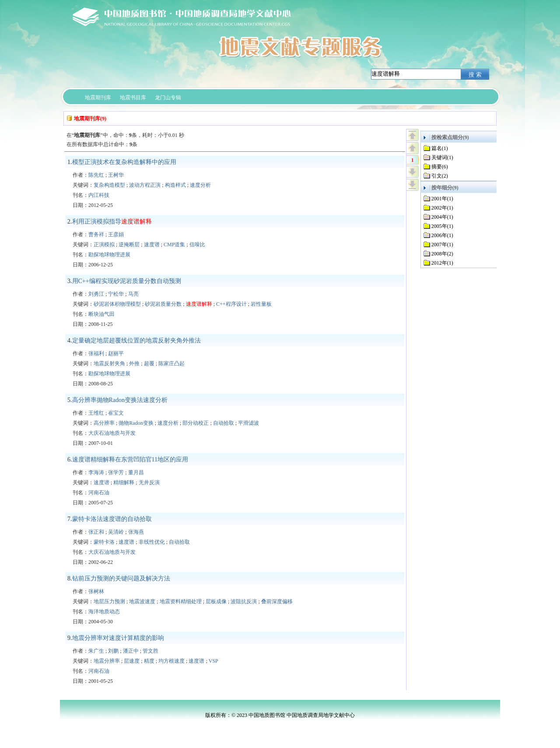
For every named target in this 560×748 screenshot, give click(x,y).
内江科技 (99, 195)
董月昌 (136, 472)
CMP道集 (174, 245)
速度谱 (152, 245)
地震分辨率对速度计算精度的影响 (118, 638)
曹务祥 (96, 234)
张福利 (96, 353)
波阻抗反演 (244, 601)
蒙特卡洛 (104, 542)
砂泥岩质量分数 (163, 304)
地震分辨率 (107, 661)
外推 (134, 364)
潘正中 (131, 651)
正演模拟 (104, 245)
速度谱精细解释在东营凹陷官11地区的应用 (130, 460)
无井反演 (149, 482)
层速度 (132, 661)
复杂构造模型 (109, 185)
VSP (213, 661)
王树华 (116, 175)
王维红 (96, 413)
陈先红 (96, 175)
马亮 (133, 294)
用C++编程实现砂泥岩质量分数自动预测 (127, 281)
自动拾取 (224, 423)
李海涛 (96, 472)
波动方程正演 (145, 185)
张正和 (96, 532)
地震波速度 (142, 601)
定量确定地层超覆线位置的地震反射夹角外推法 (136, 341)
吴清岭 (116, 532)
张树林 (96, 591)
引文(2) (440, 176)
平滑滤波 (248, 423)
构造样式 (175, 185)
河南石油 (99, 493)
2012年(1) (442, 263)
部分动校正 (196, 423)
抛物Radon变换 (136, 423)
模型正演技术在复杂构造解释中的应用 (124, 162)
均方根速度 (171, 661)
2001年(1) (442, 199)
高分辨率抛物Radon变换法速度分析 (120, 400)
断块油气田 (101, 314)
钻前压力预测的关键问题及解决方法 (121, 578)
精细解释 (124, 482)
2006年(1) (442, 235)
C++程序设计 (231, 304)
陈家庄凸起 (171, 364)
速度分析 (200, 185)
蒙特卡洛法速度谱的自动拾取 (112, 519)
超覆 (149, 364)
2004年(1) (442, 217)
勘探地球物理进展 (109, 255)
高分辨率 (104, 423)
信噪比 (197, 245)
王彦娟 (116, 234)
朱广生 (96, 651)
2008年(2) (442, 254)
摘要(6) (440, 167)
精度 (149, 661)
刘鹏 (113, 651)
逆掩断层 (129, 245)
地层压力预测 (109, 601)
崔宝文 (116, 413)
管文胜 (150, 651)
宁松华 (116, 294)
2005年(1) (442, 226)
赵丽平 (116, 353)
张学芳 (116, 472)
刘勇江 (96, 294)
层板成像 (216, 601)
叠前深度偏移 (277, 601)
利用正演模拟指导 (112, 222)
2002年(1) (442, 208)
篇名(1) (440, 148)
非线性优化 (152, 542)
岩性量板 (261, 304)
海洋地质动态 (104, 612)
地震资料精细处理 (181, 601)
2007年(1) (442, 245)
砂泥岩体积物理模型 (117, 304)
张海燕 (136, 532)
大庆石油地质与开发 (112, 433)
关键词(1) (442, 157)
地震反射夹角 (109, 364)
